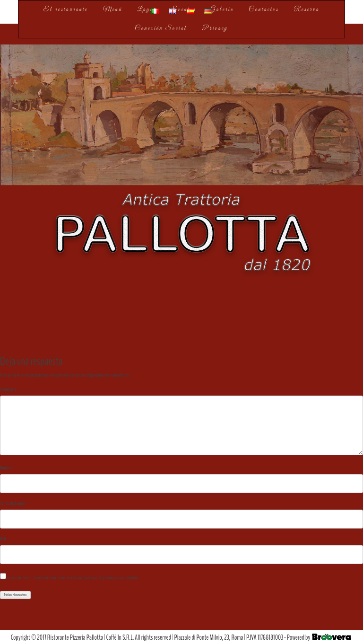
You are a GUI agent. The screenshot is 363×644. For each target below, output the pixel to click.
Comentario (9, 389)
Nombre (7, 468)
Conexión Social (161, 28)
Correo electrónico (13, 503)
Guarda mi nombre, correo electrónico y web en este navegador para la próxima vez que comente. (72, 578)
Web (3, 539)
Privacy (215, 28)
